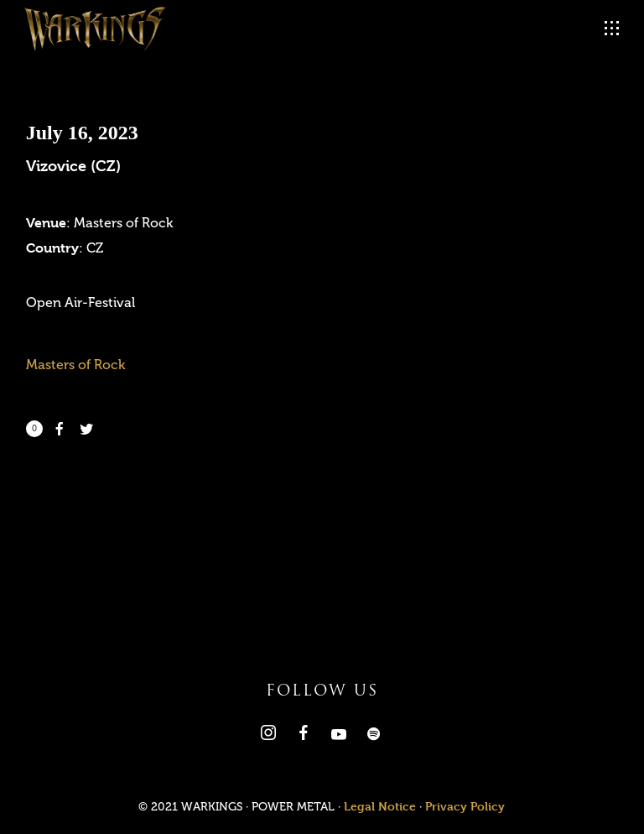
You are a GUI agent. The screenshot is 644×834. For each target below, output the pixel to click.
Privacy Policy (465, 806)
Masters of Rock (75, 365)
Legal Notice (380, 806)
